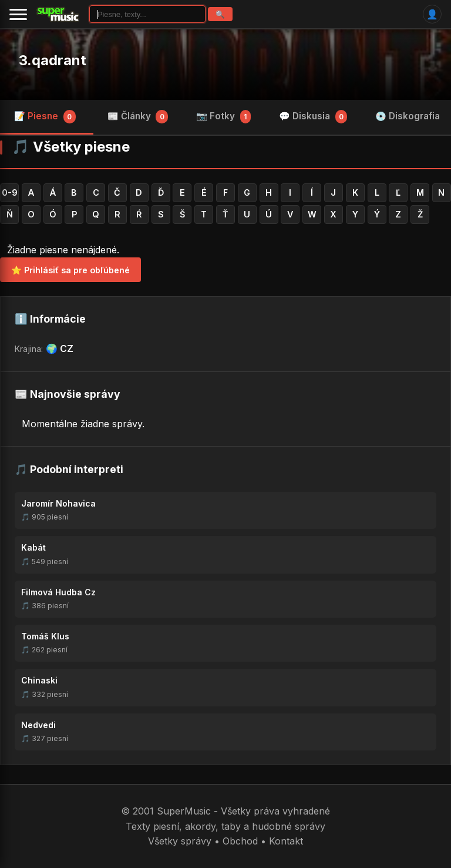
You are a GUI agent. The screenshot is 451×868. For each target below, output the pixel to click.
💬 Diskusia (313, 116)
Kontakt (286, 841)
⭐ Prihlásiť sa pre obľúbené (70, 270)
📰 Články (138, 116)
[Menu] (18, 14)
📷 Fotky (223, 116)
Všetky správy (180, 841)
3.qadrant (53, 60)
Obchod (240, 841)
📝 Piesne (45, 116)
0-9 (10, 192)
